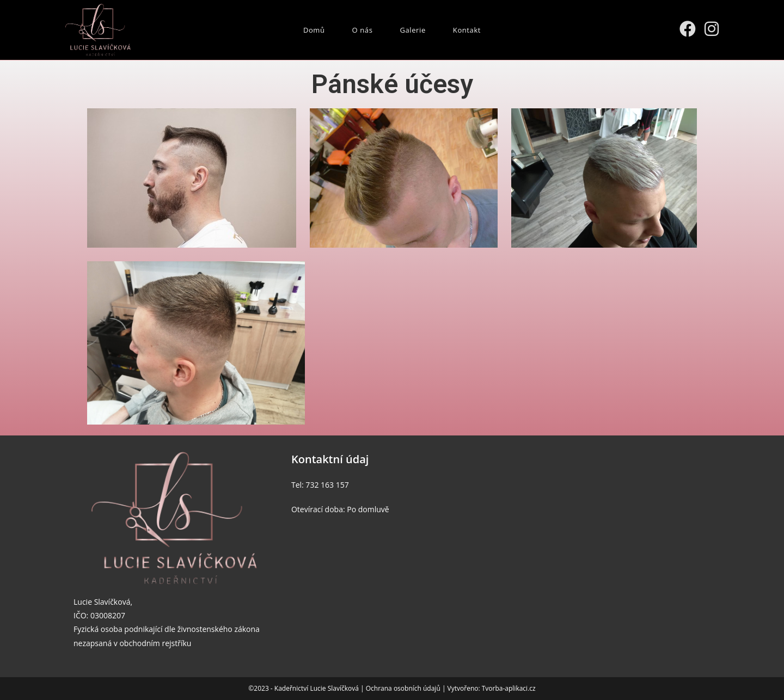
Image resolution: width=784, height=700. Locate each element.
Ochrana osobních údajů (404, 688)
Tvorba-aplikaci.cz (509, 688)
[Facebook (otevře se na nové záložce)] (688, 29)
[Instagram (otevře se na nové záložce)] (712, 29)
